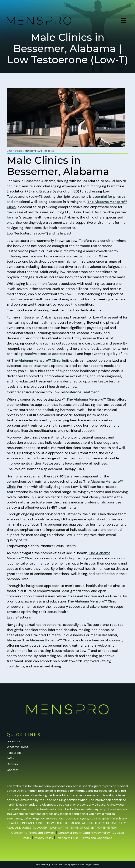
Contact (13, 770)
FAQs (10, 758)
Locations (14, 741)
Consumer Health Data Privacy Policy (84, 833)
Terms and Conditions (97, 838)
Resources (14, 753)
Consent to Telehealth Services (33, 833)
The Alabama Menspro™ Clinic (36, 360)
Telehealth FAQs (67, 838)
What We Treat (17, 747)
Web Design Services (89, 865)
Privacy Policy (44, 838)
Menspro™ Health (34, 151)
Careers (12, 764)
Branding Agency (69, 865)
